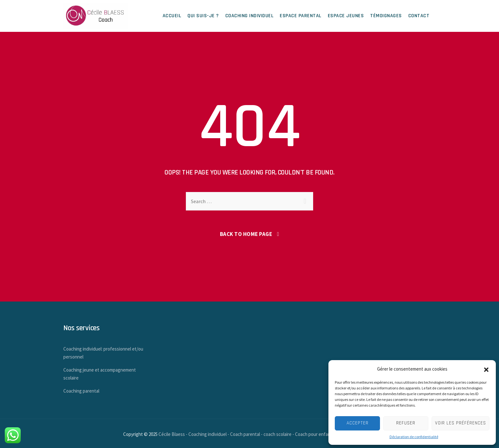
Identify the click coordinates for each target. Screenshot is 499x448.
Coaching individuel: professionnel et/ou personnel (103, 353)
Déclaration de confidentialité (414, 437)
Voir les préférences (460, 423)
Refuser (406, 423)
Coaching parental (81, 391)
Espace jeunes (346, 16)
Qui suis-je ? (203, 16)
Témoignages (386, 16)
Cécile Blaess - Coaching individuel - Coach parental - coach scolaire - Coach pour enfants (246, 434)
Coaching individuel (250, 16)
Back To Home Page (246, 234)
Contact (419, 16)
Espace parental (301, 16)
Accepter (358, 423)
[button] (486, 369)
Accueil (172, 16)
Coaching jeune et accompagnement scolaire (100, 374)
